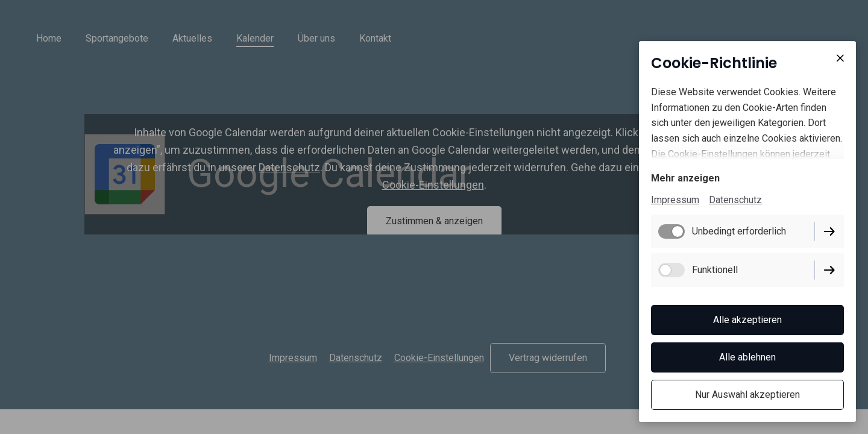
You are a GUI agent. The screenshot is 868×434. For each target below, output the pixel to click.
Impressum (675, 200)
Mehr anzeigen (685, 178)
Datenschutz (735, 200)
